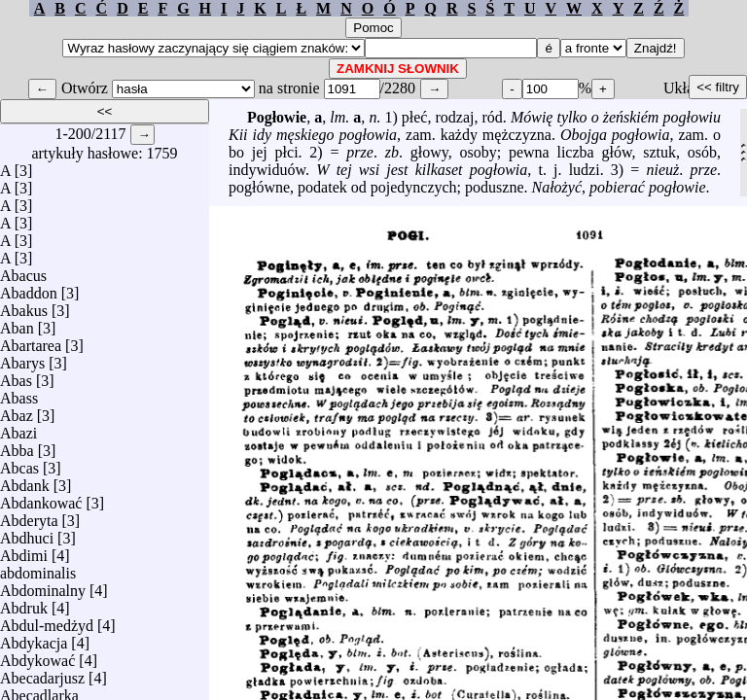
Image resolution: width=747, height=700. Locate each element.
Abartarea (31, 341)
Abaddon (29, 288)
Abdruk (24, 603)
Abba (17, 446)
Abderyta (29, 516)
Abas (16, 376)
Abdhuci (27, 533)
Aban (17, 323)
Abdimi (24, 551)
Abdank (25, 481)
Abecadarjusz (42, 673)
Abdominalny (43, 586)
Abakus (24, 306)
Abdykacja (34, 638)
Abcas (19, 463)
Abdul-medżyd (47, 621)
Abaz (17, 411)
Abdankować (41, 498)
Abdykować (37, 656)
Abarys (22, 358)
